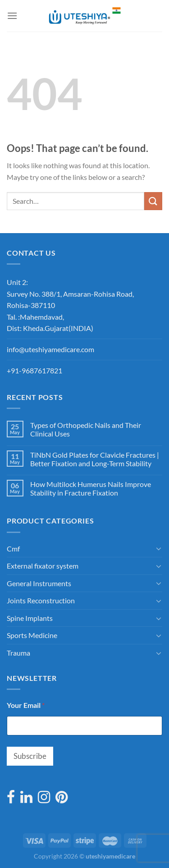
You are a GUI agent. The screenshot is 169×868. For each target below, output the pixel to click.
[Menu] (12, 16)
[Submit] (153, 201)
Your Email (26, 705)
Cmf (13, 549)
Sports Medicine (32, 635)
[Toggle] (159, 548)
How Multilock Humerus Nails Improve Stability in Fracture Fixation (91, 488)
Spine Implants (30, 618)
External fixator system (43, 566)
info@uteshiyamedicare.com (50, 349)
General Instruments (39, 583)
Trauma (18, 653)
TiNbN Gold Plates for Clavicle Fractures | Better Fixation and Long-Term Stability (95, 459)
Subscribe (30, 756)
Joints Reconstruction (41, 600)
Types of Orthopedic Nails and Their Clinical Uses (86, 429)
